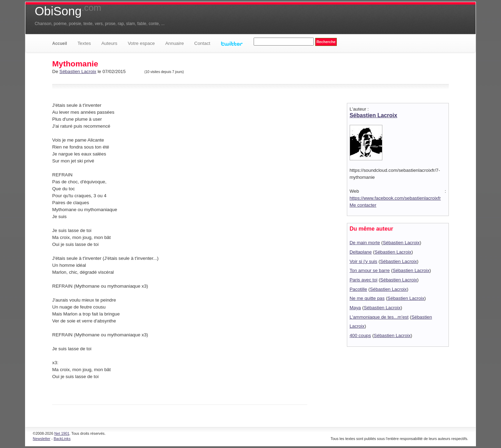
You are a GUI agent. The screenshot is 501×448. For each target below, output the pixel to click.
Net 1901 (62, 433)
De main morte (365, 243)
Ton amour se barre (370, 270)
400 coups (360, 335)
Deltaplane (361, 252)
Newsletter (41, 439)
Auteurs (109, 43)
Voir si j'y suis (364, 261)
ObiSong (68, 11)
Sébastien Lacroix (78, 71)
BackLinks (62, 439)
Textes (84, 43)
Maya (355, 308)
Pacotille (358, 289)
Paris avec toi (364, 280)
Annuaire (174, 43)
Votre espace (141, 43)
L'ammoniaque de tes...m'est (379, 317)
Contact (202, 43)
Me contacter (363, 205)
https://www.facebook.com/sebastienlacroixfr (395, 198)
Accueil (60, 43)
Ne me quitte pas (367, 298)
